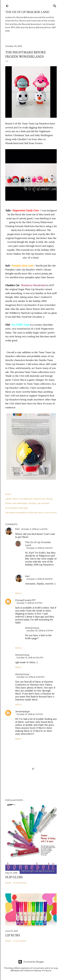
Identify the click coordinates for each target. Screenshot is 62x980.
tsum (41, 513)
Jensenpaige (22, 711)
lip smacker (44, 503)
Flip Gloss (14, 877)
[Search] (55, 5)
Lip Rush (13, 935)
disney (49, 499)
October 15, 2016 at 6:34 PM (30, 658)
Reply (19, 593)
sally (25, 508)
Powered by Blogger (31, 962)
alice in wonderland (22, 499)
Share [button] (8, 494)
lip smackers (11, 508)
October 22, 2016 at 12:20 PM (30, 677)
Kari (18, 529)
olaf (21, 508)
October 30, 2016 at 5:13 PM (40, 631)
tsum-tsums (51, 513)
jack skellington (20, 503)
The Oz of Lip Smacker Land (27, 12)
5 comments (20, 941)
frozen (8, 503)
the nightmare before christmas (21, 513)
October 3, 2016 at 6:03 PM (39, 579)
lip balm (33, 503)
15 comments (20, 883)
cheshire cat (39, 499)
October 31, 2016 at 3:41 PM (30, 714)
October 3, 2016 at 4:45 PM (34, 529)
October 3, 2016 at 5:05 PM (39, 548)
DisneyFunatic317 (25, 600)
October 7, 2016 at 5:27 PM (29, 603)
